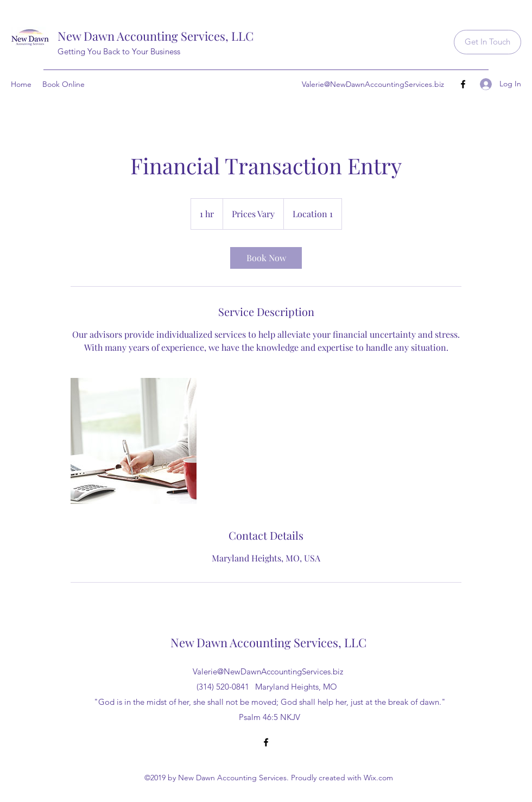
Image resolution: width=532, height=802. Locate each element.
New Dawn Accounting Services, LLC (156, 36)
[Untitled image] (134, 441)
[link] (266, 258)
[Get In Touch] (487, 42)
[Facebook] (463, 84)
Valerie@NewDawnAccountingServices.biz (373, 84)
